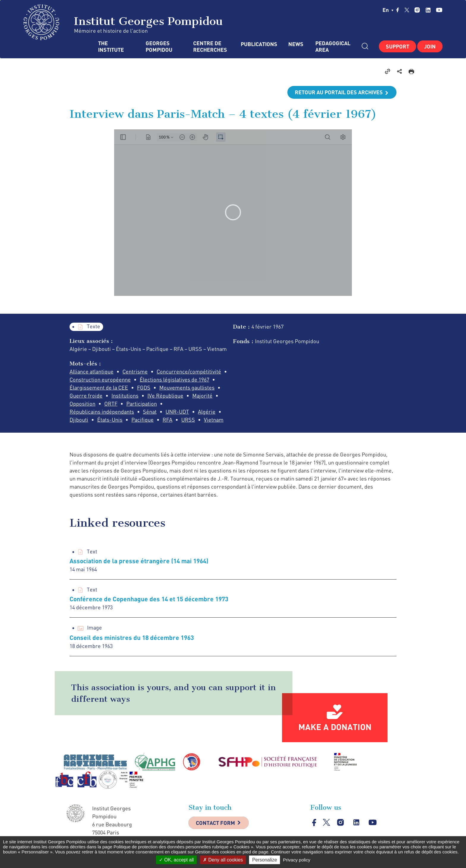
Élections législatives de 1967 (174, 379)
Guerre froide (86, 395)
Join (430, 46)
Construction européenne (100, 379)
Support (397, 46)
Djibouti (79, 420)
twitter (407, 10)
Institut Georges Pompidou (123, 22)
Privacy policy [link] (297, 860)
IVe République (165, 395)
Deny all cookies (223, 860)
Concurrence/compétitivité (189, 371)
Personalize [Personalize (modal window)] (265, 860)
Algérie (207, 412)
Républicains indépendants (102, 412)
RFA (167, 420)
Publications (259, 44)
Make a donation (335, 727)
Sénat (150, 412)
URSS (188, 420)
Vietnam (214, 420)
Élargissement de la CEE (99, 387)
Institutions (125, 395)
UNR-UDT (177, 412)
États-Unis (110, 420)
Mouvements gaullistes (187, 387)
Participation (142, 404)
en (388, 10)
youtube (439, 10)
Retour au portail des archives (339, 92)
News (296, 44)
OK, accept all (176, 860)
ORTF (111, 404)
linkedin (428, 10)
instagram (417, 10)
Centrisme (135, 371)
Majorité (202, 395)
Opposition (82, 404)
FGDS (144, 387)
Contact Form (215, 823)
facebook (398, 10)
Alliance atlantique (92, 371)
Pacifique (143, 420)
